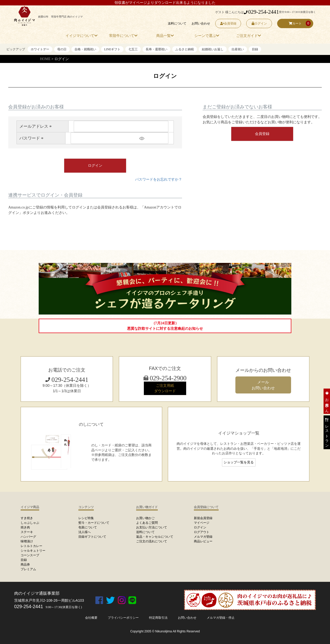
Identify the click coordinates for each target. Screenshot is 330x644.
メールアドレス (36, 126)
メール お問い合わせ (263, 385)
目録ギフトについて (92, 537)
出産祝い (238, 49)
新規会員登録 (203, 518)
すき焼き (27, 518)
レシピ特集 (86, 518)
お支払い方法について (152, 527)
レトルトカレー (31, 546)
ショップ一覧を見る (239, 462)
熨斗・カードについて (94, 523)
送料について (177, 23)
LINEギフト (112, 49)
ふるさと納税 (185, 49)
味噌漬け (27, 541)
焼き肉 (25, 527)
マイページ (202, 523)
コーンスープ (30, 555)
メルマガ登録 (203, 537)
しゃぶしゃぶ (30, 523)
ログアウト (202, 532)
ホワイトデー (40, 49)
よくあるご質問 (147, 523)
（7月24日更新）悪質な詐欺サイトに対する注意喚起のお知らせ (165, 326)
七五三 (133, 49)
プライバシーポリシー (123, 618)
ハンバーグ (28, 537)
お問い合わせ (201, 23)
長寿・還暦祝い (156, 49)
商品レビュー (203, 541)
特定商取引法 (158, 618)
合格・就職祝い (85, 49)
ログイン (259, 23)
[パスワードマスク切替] (153, 138)
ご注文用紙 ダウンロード (165, 388)
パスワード (32, 138)
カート (295, 23)
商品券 (25, 565)
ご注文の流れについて (152, 541)
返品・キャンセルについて (155, 537)
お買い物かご (145, 518)
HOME (45, 59)
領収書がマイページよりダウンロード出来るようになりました (165, 3)
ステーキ (27, 532)
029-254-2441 (261, 12)
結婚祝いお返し (213, 49)
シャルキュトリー (33, 551)
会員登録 (228, 23)
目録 (255, 49)
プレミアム (28, 569)
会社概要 (91, 618)
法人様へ (85, 532)
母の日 (62, 49)
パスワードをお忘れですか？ (159, 179)
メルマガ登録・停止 (221, 618)
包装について (88, 527)
